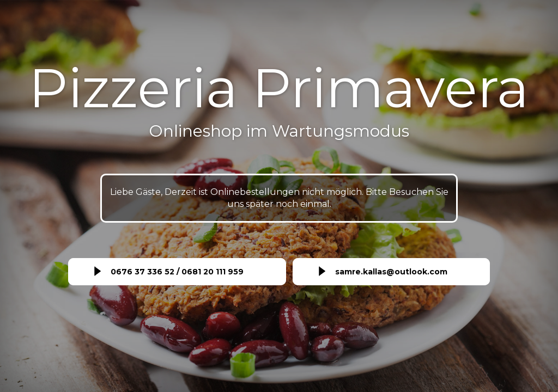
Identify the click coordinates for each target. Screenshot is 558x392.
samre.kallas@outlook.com (391, 272)
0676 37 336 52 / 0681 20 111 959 (177, 272)
